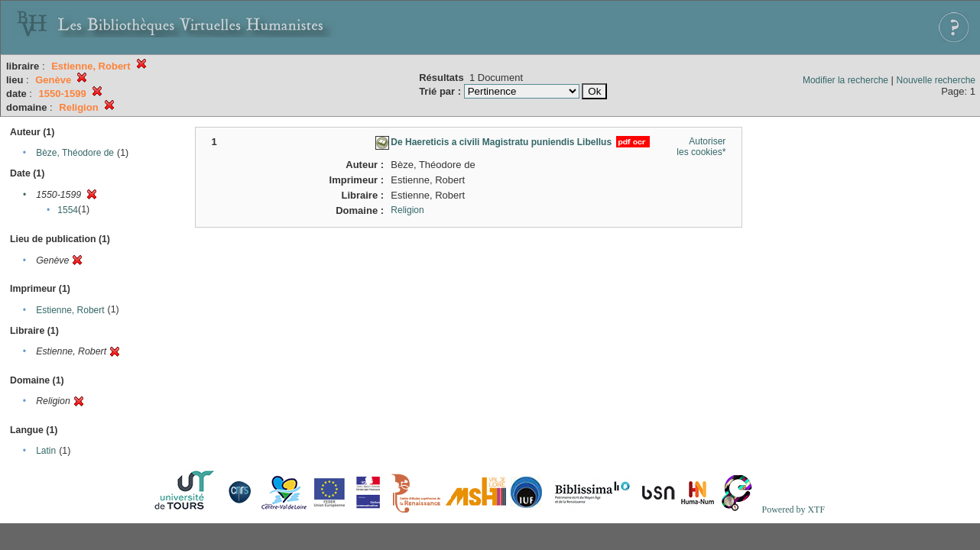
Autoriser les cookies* (701, 147)
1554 (68, 210)
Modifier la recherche (845, 80)
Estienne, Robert (70, 310)
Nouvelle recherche (936, 80)
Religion (407, 210)
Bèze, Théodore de (75, 153)
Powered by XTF (793, 510)
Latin (46, 451)
